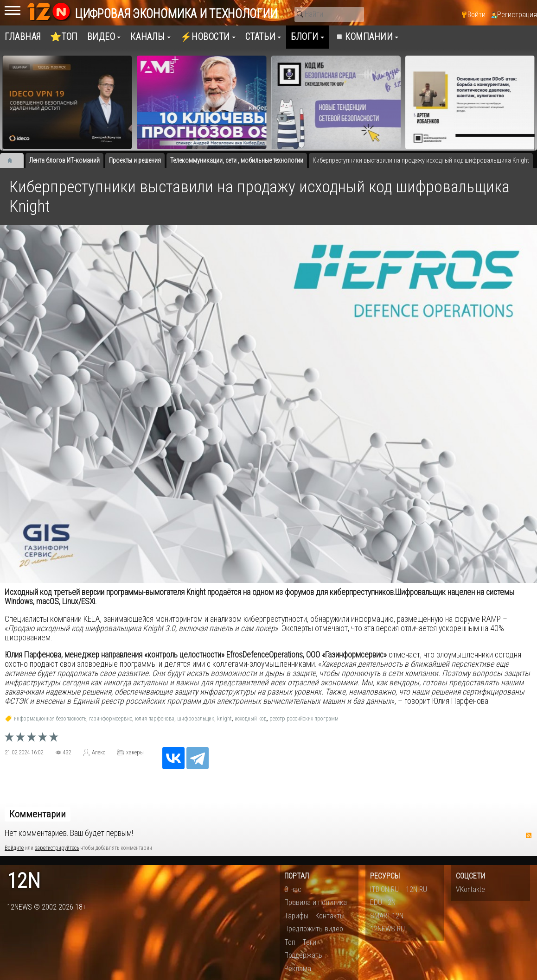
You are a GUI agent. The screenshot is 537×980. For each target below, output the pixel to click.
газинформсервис (111, 719)
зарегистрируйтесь (57, 848)
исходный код (251, 719)
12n (24, 881)
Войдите (14, 848)
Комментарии (38, 814)
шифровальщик (196, 719)
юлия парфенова (155, 719)
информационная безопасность (50, 719)
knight (224, 719)
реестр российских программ (304, 719)
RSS (529, 835)
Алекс (99, 752)
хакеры (135, 752)
